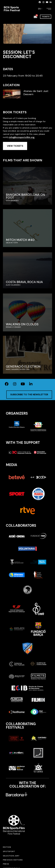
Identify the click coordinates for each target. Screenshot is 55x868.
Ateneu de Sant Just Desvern (36, 93)
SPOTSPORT (9, 851)
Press (6, 864)
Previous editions (13, 860)
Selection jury (11, 856)
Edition (7, 847)
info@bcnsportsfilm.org (22, 137)
